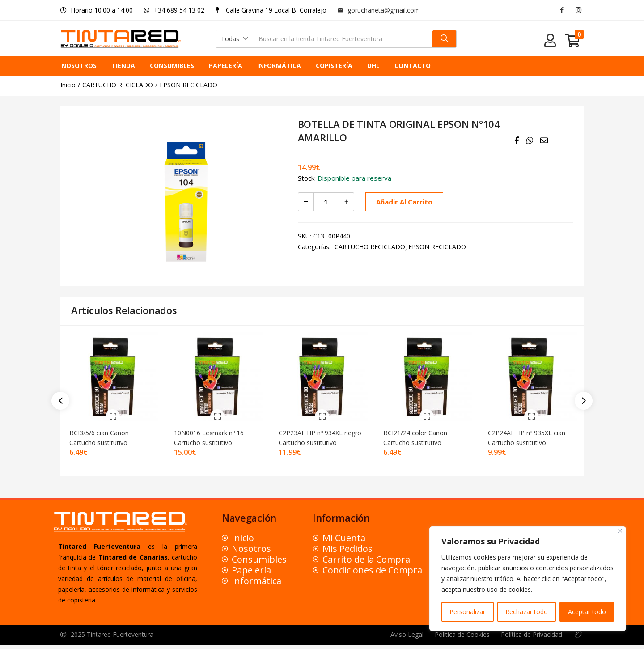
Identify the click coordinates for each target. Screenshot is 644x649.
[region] (528, 579)
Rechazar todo (527, 612)
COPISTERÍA (334, 66)
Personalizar (467, 612)
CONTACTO (413, 66)
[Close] (620, 531)
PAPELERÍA (226, 66)
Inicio (68, 85)
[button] (235, 39)
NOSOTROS (79, 66)
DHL (373, 66)
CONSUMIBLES (172, 66)
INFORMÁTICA (279, 66)
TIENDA (123, 66)
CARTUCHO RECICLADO (118, 85)
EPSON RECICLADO (189, 85)
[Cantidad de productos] (326, 202)
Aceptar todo (587, 612)
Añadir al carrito (403, 201)
